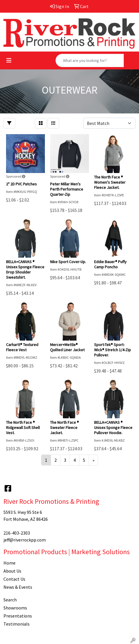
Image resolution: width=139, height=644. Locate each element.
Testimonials (17, 624)
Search (10, 600)
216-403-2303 (17, 533)
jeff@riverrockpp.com (25, 540)
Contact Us (14, 579)
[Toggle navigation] (9, 60)
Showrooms (15, 608)
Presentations (18, 616)
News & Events (18, 587)
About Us (12, 571)
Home (9, 563)
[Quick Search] (90, 60)
